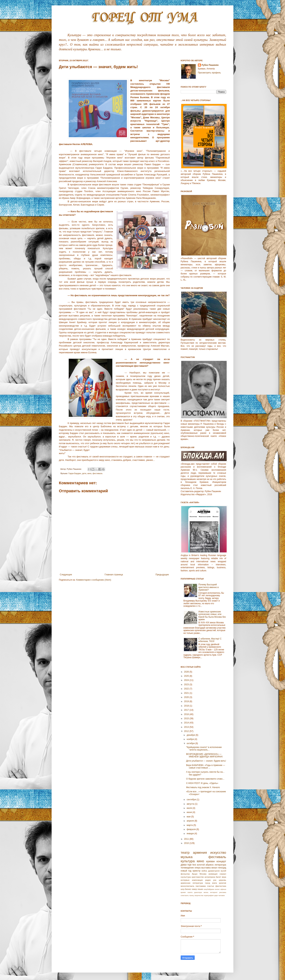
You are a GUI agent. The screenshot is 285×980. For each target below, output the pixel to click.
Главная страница (114, 575)
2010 (187, 843)
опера (197, 868)
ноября (191, 739)
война (204, 871)
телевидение (187, 868)
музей (223, 871)
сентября (192, 800)
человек (222, 895)
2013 (187, 727)
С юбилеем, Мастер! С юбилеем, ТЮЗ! (210, 640)
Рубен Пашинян (210, 65)
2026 (187, 672)
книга (214, 883)
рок (215, 880)
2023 (187, 685)
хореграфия (209, 895)
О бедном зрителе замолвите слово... (205, 779)
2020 (187, 697)
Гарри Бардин (75, 473)
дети (84, 473)
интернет (214, 892)
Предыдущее (162, 575)
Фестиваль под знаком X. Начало (203, 787)
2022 (187, 689)
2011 (187, 839)
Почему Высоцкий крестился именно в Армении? (209, 587)
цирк (216, 895)
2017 (187, 710)
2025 (187, 676)
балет (218, 877)
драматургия (214, 871)
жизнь (206, 892)
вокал (214, 868)
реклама (223, 892)
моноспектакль (187, 886)
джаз (184, 865)
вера (224, 877)
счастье (211, 886)
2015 (187, 719)
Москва (203, 874)
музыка (187, 857)
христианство (198, 877)
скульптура (186, 877)
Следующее (66, 575)
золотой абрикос (205, 865)
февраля (191, 829)
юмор (194, 889)
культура (188, 861)
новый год (186, 871)
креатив (223, 883)
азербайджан (209, 889)
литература (220, 865)
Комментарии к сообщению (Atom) (94, 580)
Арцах (195, 874)
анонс (217, 889)
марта (190, 825)
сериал (223, 874)
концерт (221, 861)
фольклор (185, 874)
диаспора (198, 892)
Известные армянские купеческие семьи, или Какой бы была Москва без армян (212, 616)
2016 (187, 714)
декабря (191, 735)
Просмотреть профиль (209, 73)
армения (200, 853)
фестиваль (98, 473)
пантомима (201, 886)
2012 (187, 731)
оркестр (196, 871)
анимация (213, 874)
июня (190, 812)
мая (189, 817)
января (190, 834)
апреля (191, 821)
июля (190, 808)
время (183, 892)
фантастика (221, 886)
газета (190, 892)
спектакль (185, 895)
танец (192, 895)
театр (185, 853)
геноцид (222, 868)
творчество (199, 895)
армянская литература (192, 883)
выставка (206, 868)
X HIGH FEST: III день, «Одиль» (202, 783)
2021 (187, 693)
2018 (187, 706)
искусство (218, 853)
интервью (185, 880)
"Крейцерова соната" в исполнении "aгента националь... (204, 748)
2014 (187, 723)
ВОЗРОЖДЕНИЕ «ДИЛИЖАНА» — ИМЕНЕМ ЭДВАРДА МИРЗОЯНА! (204, 755)
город (208, 883)
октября (191, 743)
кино (90, 473)
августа (191, 804)
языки (200, 889)
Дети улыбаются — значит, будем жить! (206, 761)
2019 (187, 701)
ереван (210, 861)
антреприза (210, 877)
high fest (192, 865)
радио (208, 880)
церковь (222, 880)
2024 (187, 680)
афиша (223, 889)
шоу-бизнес (186, 889)
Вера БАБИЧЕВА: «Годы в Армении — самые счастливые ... (206, 766)
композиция (197, 880)
